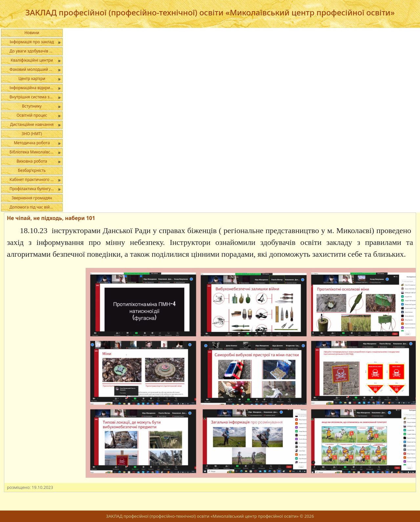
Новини (32, 33)
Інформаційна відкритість (34, 88)
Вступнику (32, 106)
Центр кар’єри (32, 79)
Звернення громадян (32, 198)
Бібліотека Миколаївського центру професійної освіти (36, 152)
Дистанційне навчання (32, 124)
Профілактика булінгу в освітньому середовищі (36, 189)
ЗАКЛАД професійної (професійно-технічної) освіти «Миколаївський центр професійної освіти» (210, 12)
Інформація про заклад (32, 42)
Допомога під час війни (32, 207)
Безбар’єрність (32, 170)
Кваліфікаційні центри (32, 60)
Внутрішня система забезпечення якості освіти (36, 97)
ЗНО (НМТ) (32, 134)
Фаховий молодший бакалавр (36, 69)
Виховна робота (32, 161)
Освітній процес (32, 115)
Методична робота (32, 143)
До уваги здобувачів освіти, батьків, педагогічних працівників (36, 51)
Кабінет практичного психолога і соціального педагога (36, 180)
